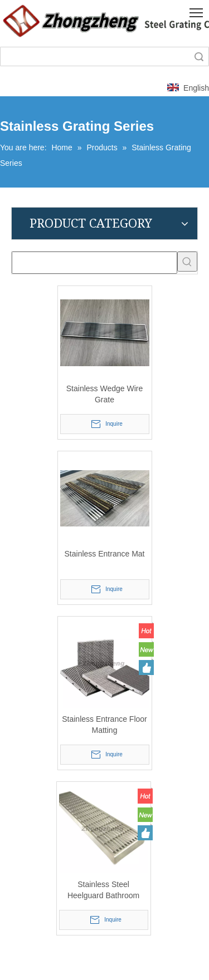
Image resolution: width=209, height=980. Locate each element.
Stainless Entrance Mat (105, 554)
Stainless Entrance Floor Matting (104, 725)
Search (199, 56)
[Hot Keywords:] (187, 262)
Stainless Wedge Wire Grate (104, 394)
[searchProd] (94, 263)
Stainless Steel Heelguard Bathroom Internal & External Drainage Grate (103, 890)
